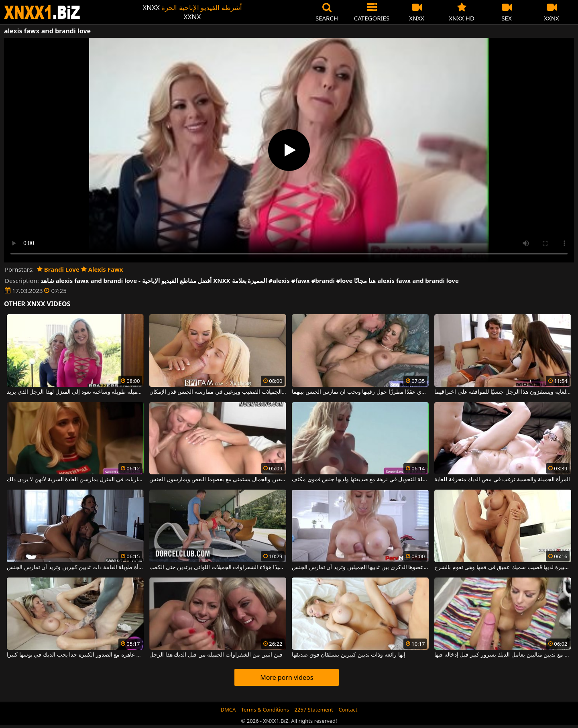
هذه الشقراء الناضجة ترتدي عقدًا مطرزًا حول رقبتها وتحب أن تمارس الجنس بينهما (360, 392)
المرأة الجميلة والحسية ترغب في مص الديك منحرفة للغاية (502, 480)
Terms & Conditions (265, 710)
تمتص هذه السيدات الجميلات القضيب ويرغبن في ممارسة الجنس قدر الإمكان (218, 392)
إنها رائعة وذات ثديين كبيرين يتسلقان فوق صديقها (348, 655)
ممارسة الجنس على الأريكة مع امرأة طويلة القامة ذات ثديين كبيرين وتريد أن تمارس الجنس (75, 567)
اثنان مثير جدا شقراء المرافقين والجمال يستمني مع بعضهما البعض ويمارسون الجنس (218, 480)
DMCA (228, 710)
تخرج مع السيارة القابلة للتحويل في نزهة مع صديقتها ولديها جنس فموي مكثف (360, 480)
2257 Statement (314, 710)
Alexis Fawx (102, 269)
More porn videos (287, 677)
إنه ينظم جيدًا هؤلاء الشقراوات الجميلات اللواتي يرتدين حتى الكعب (218, 567)
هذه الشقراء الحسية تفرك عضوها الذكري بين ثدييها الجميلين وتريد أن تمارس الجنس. (360, 567)
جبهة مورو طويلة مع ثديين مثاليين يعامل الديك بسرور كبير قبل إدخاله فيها (503, 655)
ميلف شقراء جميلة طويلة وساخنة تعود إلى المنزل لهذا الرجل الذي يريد (75, 392)
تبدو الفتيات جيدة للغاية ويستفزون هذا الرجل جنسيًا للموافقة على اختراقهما (503, 392)
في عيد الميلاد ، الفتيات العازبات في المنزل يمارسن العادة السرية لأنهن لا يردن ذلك (75, 480)
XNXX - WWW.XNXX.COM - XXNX (42, 12)
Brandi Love (58, 269)
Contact (348, 710)
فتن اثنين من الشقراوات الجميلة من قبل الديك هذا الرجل (216, 655)
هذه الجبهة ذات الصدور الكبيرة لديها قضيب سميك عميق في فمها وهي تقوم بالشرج (503, 567)
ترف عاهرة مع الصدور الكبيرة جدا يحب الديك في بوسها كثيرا (75, 655)
